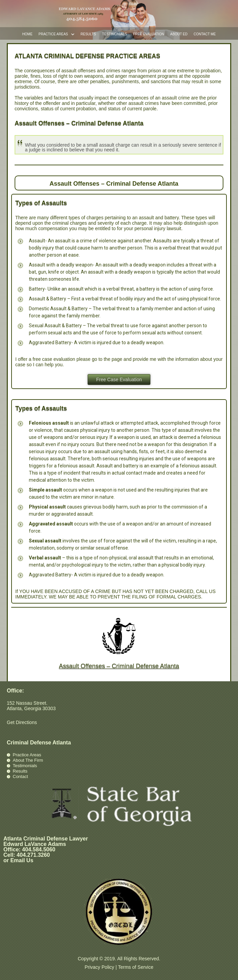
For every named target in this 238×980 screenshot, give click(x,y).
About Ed (179, 34)
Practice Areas (57, 34)
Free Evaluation (149, 34)
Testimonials (115, 34)
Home (28, 34)
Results (88, 34)
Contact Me (205, 34)
